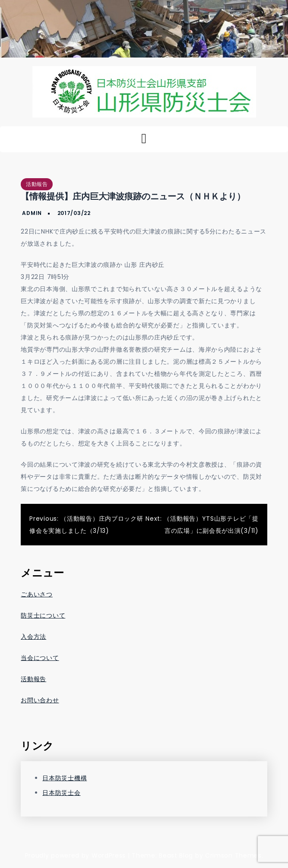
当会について (40, 658)
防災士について (43, 615)
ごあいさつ (37, 594)
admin (32, 213)
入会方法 (33, 637)
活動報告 (37, 184)
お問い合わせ (40, 700)
